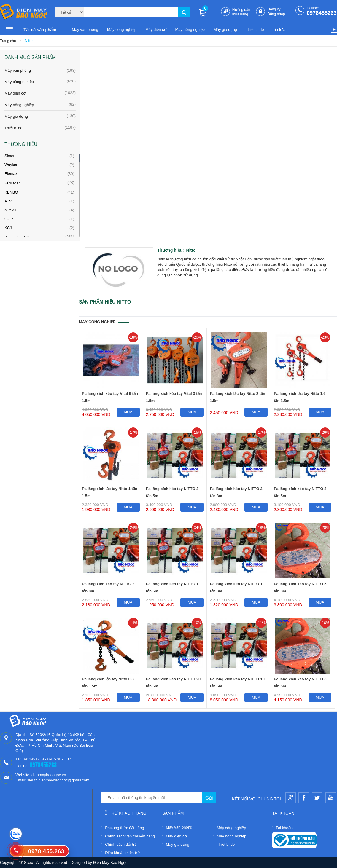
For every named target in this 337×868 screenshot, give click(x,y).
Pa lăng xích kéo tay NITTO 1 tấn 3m (236, 587)
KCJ (8, 228)
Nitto (29, 40)
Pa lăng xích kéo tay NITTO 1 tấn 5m (172, 587)
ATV (8, 201)
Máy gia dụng (225, 29)
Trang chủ (8, 41)
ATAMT (11, 210)
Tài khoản (284, 828)
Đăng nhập (276, 14)
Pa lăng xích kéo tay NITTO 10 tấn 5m (237, 683)
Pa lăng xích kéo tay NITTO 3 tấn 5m (172, 492)
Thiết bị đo (255, 29)
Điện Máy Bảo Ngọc (110, 863)
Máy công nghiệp (122, 29)
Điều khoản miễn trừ (122, 853)
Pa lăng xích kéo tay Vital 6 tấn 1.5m (110, 397)
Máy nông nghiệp (190, 29)
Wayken (11, 165)
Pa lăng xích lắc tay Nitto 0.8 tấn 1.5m (108, 683)
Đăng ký (274, 9)
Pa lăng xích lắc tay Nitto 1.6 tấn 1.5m (300, 397)
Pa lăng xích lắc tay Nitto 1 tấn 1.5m (110, 492)
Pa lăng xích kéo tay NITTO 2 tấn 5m (300, 492)
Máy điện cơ (156, 29)
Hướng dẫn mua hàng (241, 12)
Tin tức (279, 29)
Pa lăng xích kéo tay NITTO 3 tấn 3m (236, 492)
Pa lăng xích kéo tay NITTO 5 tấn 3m (300, 587)
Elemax (11, 174)
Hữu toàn (13, 183)
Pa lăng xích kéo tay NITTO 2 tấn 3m (108, 587)
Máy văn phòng (85, 29)
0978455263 (322, 13)
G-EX (9, 219)
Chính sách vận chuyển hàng (130, 836)
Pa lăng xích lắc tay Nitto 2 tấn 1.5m (237, 397)
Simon (10, 156)
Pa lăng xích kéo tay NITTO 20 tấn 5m (173, 683)
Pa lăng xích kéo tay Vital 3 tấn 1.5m (174, 397)
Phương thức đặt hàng (124, 828)
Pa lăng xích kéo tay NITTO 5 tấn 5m (300, 683)
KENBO (11, 192)
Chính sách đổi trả (121, 844)
